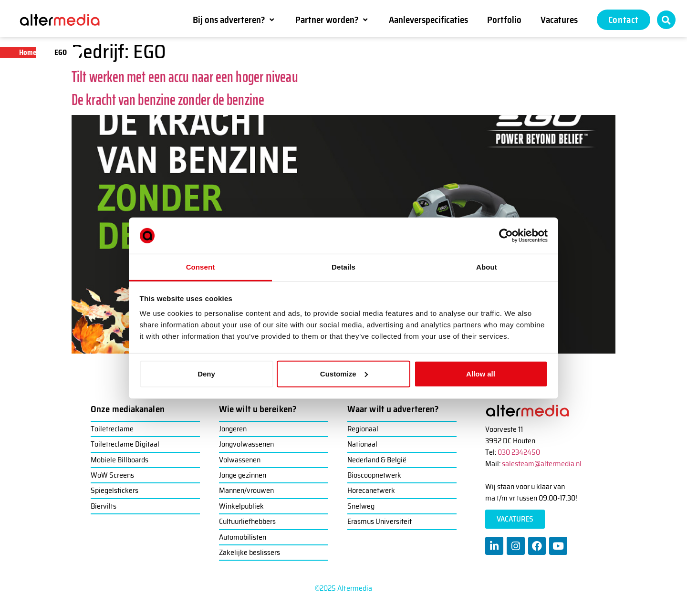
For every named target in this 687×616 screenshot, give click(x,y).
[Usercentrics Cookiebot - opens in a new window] (506, 236)
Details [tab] (343, 267)
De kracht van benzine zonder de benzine (168, 100)
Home (28, 52)
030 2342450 (519, 452)
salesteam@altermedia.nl (542, 464)
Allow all (481, 374)
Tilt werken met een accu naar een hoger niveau (185, 77)
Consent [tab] (201, 267)
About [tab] (487, 267)
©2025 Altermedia (344, 588)
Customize (344, 374)
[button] (234, 20)
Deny (206, 374)
